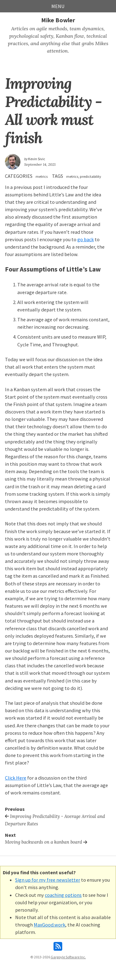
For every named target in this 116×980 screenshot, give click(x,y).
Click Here (16, 778)
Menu (58, 6)
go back (86, 239)
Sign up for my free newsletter (48, 880)
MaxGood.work (49, 925)
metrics (42, 176)
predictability (90, 176)
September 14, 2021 (40, 164)
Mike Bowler (58, 20)
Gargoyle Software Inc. (68, 957)
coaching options (63, 895)
